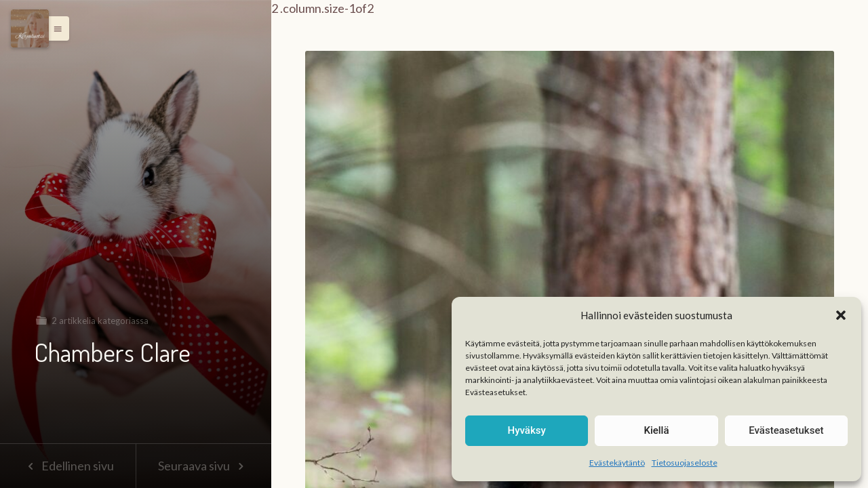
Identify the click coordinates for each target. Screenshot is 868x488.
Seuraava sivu (203, 466)
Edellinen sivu (67, 466)
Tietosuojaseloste (685, 463)
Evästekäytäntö (617, 463)
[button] (841, 315)
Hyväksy (527, 430)
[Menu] (30, 28)
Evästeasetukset (786, 430)
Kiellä (656, 430)
